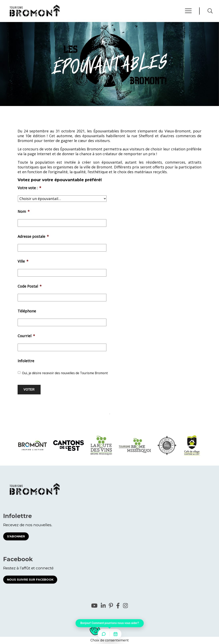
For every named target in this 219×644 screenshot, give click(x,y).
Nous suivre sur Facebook (30, 580)
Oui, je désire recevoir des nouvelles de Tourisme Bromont (65, 373)
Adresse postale (33, 236)
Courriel (26, 336)
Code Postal (30, 286)
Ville (23, 261)
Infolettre (26, 361)
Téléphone (27, 311)
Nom (24, 211)
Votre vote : (29, 188)
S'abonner (16, 536)
